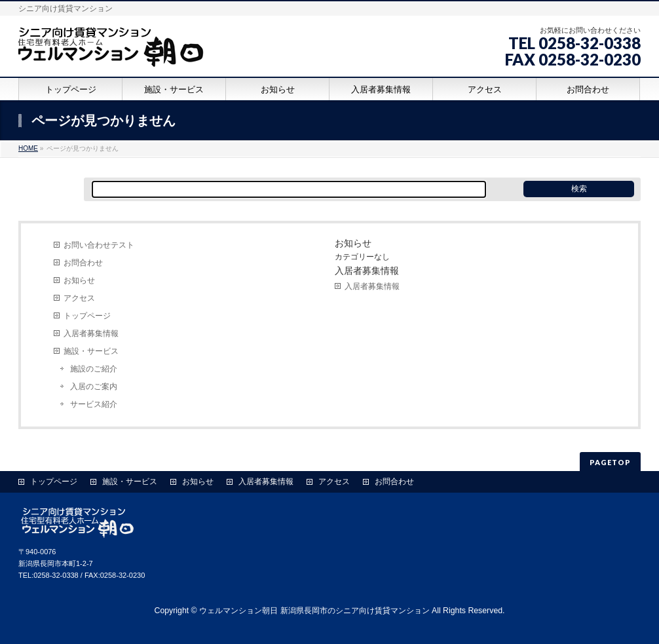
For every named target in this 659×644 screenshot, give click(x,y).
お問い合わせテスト (99, 245)
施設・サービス (91, 351)
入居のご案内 (94, 387)
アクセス (79, 298)
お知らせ (79, 280)
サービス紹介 (94, 404)
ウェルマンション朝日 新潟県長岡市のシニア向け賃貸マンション (314, 611)
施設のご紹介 (94, 369)
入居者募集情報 (91, 333)
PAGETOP (610, 462)
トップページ (87, 316)
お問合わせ (83, 263)
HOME (28, 148)
